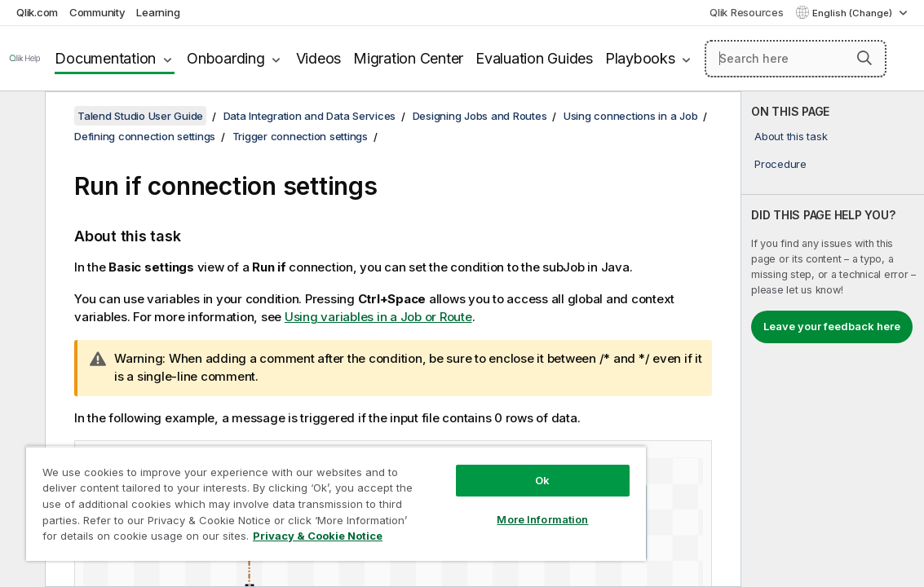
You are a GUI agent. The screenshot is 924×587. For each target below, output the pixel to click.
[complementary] (833, 339)
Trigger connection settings (300, 136)
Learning (158, 12)
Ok (471, 468)
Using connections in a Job (631, 116)
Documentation (105, 58)
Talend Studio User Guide (140, 116)
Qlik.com (37, 12)
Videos (319, 58)
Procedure (780, 164)
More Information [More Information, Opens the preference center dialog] (471, 507)
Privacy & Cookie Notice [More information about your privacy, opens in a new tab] (247, 539)
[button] (864, 58)
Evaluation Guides (534, 58)
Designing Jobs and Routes (480, 116)
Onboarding (226, 58)
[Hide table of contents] (20, 117)
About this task (791, 136)
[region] (294, 497)
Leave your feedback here (832, 326)
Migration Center (408, 58)
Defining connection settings (145, 136)
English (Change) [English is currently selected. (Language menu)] (853, 13)
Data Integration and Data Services (310, 116)
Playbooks (640, 58)
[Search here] (796, 59)
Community (97, 12)
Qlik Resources (747, 12)
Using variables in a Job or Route (378, 317)
